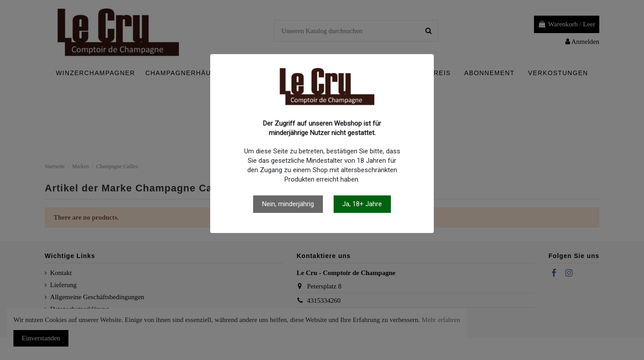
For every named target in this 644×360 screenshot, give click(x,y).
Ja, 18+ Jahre (362, 204)
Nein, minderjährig (288, 204)
